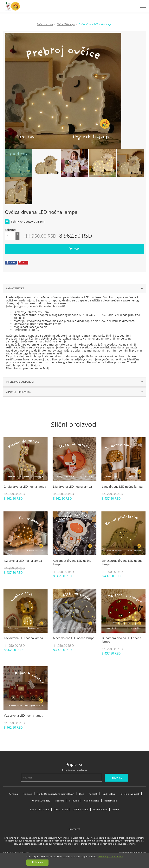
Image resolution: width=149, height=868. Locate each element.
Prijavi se (74, 801)
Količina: (10, 230)
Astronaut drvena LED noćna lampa (72, 562)
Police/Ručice (100, 810)
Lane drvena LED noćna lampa (122, 486)
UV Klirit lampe (81, 810)
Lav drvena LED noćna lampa (23, 638)
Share (11, 262)
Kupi (107, 249)
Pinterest (74, 829)
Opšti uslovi (109, 794)
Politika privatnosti (130, 794)
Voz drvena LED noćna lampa (23, 715)
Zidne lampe (61, 810)
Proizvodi (28, 794)
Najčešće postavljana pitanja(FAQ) (56, 794)
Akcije (116, 810)
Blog (82, 794)
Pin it (23, 262)
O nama (14, 794)
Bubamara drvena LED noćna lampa (121, 640)
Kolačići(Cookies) (41, 801)
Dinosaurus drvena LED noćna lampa (122, 562)
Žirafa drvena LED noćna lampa (25, 486)
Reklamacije (111, 801)
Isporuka (60, 801)
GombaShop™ (139, 852)
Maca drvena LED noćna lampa (74, 638)
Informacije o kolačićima (110, 857)
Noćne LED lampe (40, 810)
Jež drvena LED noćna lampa (23, 561)
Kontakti (93, 794)
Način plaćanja (92, 801)
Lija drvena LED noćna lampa (72, 486)
